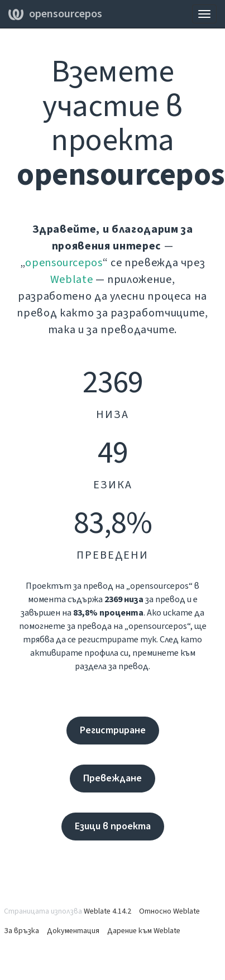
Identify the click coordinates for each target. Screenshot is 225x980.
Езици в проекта (113, 826)
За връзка (21, 931)
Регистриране (113, 730)
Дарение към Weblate (144, 931)
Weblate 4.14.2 (107, 911)
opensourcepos (55, 14)
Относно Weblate (169, 911)
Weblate (72, 280)
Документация (73, 931)
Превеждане (113, 778)
